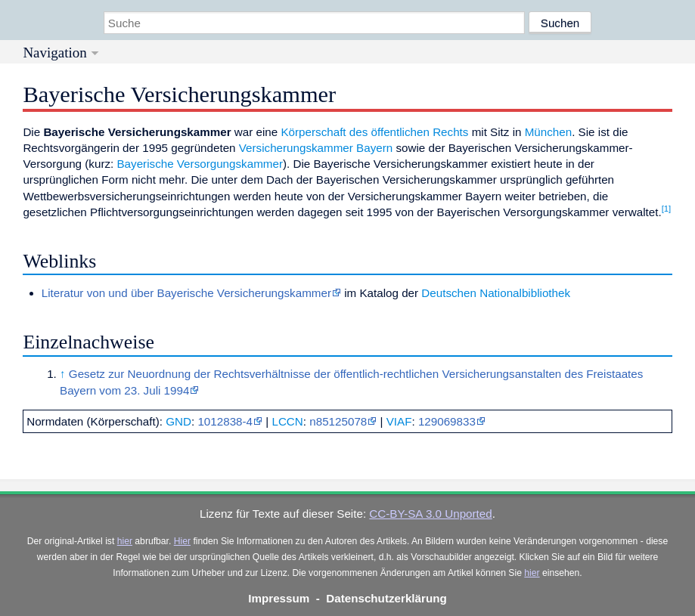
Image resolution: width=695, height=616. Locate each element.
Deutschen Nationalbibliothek (496, 293)
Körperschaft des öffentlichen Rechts (374, 132)
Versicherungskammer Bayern (316, 148)
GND (178, 421)
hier (125, 541)
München (548, 132)
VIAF (399, 421)
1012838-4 (225, 421)
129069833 (447, 421)
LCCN (287, 421)
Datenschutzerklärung (386, 598)
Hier (182, 541)
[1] (667, 209)
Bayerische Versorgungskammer (199, 164)
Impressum (279, 598)
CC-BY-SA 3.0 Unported (430, 514)
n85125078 (338, 421)
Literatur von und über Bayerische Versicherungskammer (186, 293)
